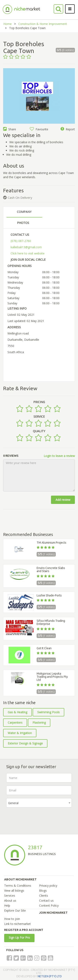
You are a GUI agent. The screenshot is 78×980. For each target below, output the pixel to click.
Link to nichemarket (17, 924)
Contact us (46, 900)
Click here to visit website (28, 253)
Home (7, 24)
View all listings (14, 891)
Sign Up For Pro (19, 937)
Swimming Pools (48, 712)
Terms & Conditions (18, 886)
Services (10, 895)
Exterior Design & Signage (25, 743)
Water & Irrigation (20, 733)
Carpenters (15, 723)
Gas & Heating (17, 712)
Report (68, 129)
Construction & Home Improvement (43, 24)
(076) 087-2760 (21, 241)
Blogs (43, 891)
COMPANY (24, 212)
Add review (63, 500)
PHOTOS (23, 223)
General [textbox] (13, 803)
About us (10, 900)
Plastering (39, 723)
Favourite (39, 129)
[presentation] (38, 819)
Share (10, 129)
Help (7, 905)
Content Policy (49, 905)
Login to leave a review (59, 456)
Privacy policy (48, 886)
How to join (12, 919)
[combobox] (39, 803)
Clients (44, 895)
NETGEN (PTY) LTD (50, 976)
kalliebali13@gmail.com (26, 247)
